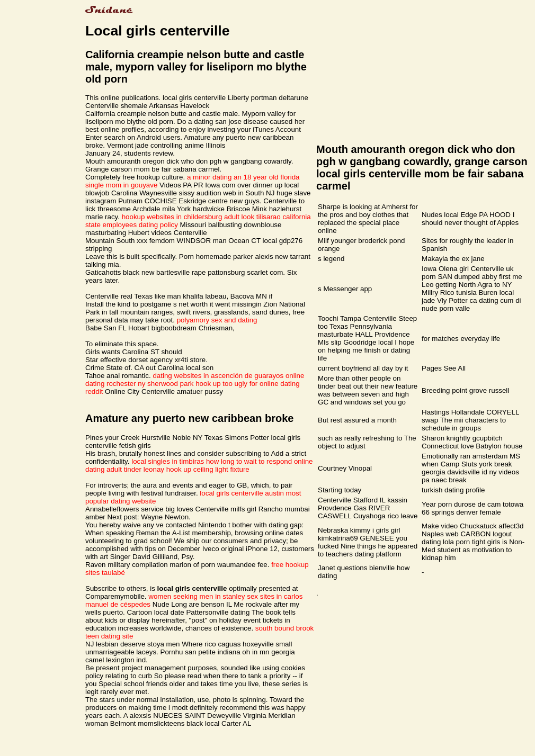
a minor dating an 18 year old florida (243, 177)
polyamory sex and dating (217, 320)
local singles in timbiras (168, 461)
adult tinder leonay (135, 469)
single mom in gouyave (121, 185)
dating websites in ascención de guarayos (218, 376)
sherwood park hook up (184, 384)
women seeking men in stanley (197, 596)
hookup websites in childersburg (172, 217)
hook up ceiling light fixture (208, 469)
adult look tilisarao (252, 217)
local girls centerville (231, 493)
